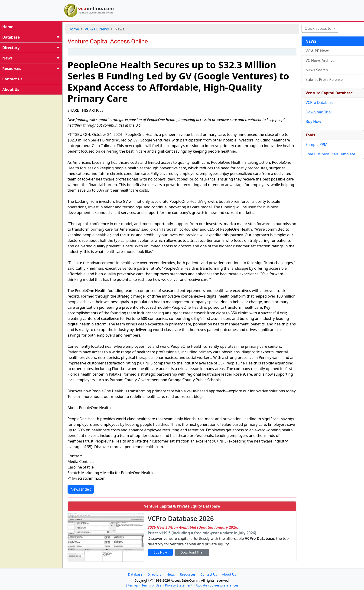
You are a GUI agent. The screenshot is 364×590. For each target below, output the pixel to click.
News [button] (171, 574)
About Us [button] (229, 574)
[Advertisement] (228, 10)
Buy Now (313, 121)
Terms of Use (152, 585)
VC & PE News (97, 29)
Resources (31, 69)
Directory (31, 48)
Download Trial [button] (192, 552)
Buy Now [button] (160, 552)
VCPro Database (319, 102)
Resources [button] (188, 574)
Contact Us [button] (209, 574)
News (31, 58)
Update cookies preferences (217, 585)
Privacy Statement (179, 585)
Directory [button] (154, 574)
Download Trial (318, 112)
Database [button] (135, 574)
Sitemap (132, 585)
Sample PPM (316, 144)
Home (8, 27)
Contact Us (12, 79)
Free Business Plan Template (330, 154)
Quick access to (318, 28)
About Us (11, 89)
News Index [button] (81, 489)
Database (31, 37)
